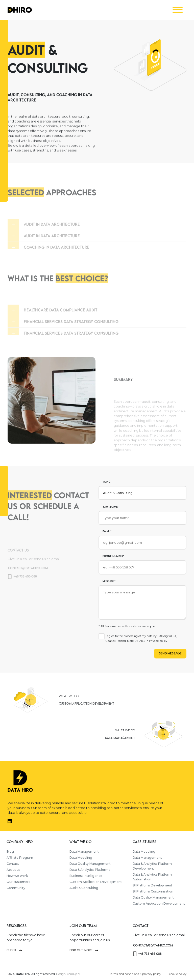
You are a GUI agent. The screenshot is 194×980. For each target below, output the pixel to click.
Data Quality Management (90, 864)
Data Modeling (81, 858)
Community (16, 888)
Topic (106, 482)
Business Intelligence (86, 876)
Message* (109, 581)
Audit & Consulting (84, 888)
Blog (10, 852)
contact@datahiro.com (153, 945)
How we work (17, 876)
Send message (170, 653)
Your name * (111, 507)
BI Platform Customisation (153, 891)
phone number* (113, 556)
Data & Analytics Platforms (90, 870)
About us (13, 870)
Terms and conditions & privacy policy (135, 974)
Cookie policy (178, 974)
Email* (107, 531)
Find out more (84, 950)
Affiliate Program (20, 858)
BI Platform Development (152, 885)
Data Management (84, 852)
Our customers (18, 882)
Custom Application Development (96, 882)
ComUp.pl (74, 974)
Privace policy (158, 641)
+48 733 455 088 (148, 954)
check (14, 950)
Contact (13, 864)
